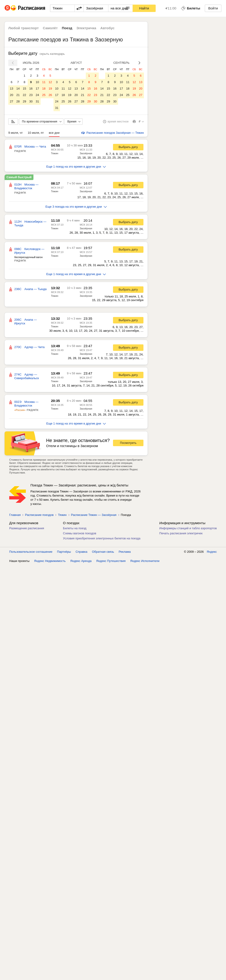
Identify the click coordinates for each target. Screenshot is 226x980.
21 (18, 95)
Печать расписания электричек (181, 533)
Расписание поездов (39, 515)
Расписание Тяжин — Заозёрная (94, 515)
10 (37, 82)
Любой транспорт (24, 28)
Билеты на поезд (75, 528)
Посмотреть (128, 443)
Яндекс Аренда (81, 561)
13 (12, 89)
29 (24, 101)
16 (31, 89)
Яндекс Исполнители (145, 561)
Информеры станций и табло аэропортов (188, 528)
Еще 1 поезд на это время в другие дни (76, 167)
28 (18, 101)
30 (31, 101)
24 (37, 95)
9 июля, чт (15, 133)
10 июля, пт (36, 133)
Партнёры (64, 552)
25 (44, 95)
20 (12, 95)
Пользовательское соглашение (31, 552)
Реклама (125, 552)
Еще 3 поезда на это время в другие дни (76, 207)
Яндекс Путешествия (111, 561)
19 (50, 89)
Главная (15, 515)
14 (18, 89)
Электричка (86, 28)
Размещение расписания (27, 528)
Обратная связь (103, 552)
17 (37, 89)
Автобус (107, 28)
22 (24, 95)
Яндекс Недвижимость (50, 561)
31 (37, 101)
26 (50, 95)
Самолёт (50, 28)
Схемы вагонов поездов (80, 533)
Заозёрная (86, 153)
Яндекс (212, 552)
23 (31, 95)
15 (24, 89)
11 (44, 82)
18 (44, 89)
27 (12, 101)
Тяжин (55, 153)
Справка (82, 552)
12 (50, 82)
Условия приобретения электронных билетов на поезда (102, 538)
